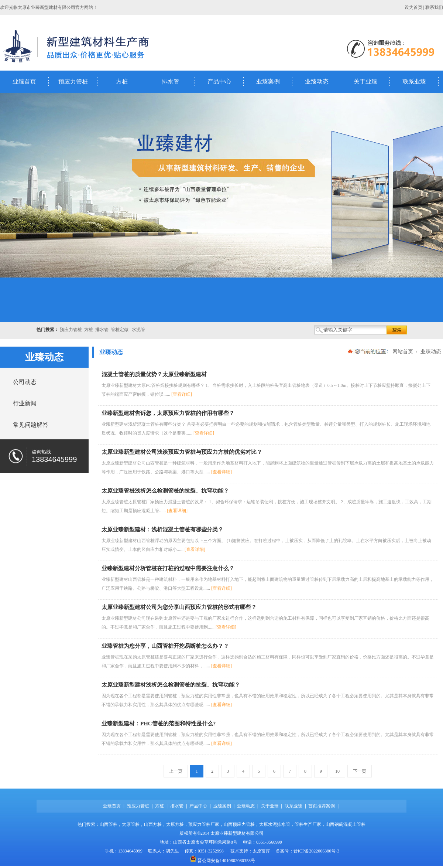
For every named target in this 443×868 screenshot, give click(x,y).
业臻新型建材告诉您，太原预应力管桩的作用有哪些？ (168, 413)
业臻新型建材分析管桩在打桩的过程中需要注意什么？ (168, 568)
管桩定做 (120, 330)
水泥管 (138, 330)
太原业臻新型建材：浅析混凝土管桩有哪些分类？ (162, 530)
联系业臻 (414, 81)
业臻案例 (268, 81)
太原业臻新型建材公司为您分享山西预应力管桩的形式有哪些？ (179, 607)
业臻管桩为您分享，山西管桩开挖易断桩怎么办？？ (165, 646)
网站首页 (403, 351)
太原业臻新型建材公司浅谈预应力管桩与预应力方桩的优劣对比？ (182, 452)
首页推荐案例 (322, 806)
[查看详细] (182, 394)
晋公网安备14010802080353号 (226, 861)
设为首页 (413, 7)
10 (337, 771)
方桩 (122, 81)
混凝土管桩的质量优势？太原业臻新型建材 (154, 374)
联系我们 (434, 7)
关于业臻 (365, 81)
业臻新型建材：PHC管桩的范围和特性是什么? (159, 724)
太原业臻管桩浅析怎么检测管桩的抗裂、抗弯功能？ (165, 491)
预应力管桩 (73, 81)
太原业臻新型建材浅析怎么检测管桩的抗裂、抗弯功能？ (171, 685)
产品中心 (219, 81)
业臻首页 (24, 81)
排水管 (171, 81)
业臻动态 (317, 81)
